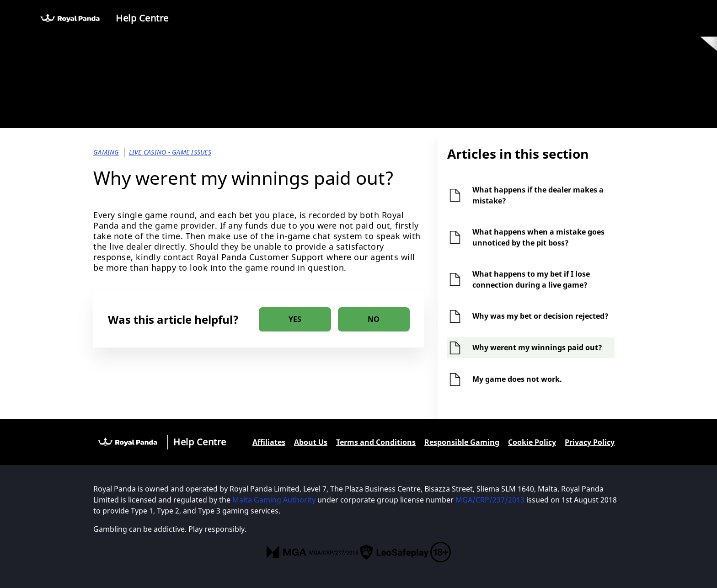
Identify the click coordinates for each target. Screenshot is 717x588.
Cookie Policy (532, 442)
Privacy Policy (590, 442)
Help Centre (142, 18)
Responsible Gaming (462, 442)
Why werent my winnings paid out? (537, 347)
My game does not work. (517, 379)
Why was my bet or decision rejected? (540, 316)
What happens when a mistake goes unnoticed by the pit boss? (538, 237)
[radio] (295, 319)
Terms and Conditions (376, 442)
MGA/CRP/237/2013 (490, 500)
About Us (311, 442)
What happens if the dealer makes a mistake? (538, 195)
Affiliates (269, 442)
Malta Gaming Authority (274, 500)
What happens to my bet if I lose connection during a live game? (531, 279)
